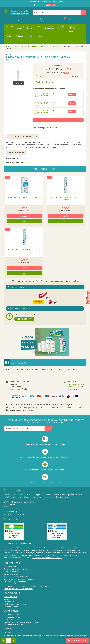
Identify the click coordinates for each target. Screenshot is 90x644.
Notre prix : (54, 69)
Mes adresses (9, 602)
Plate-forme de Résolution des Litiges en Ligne (21, 622)
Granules (57, 46)
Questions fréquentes (12, 615)
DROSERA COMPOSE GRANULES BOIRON (66, 199)
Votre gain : (51, 73)
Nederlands (51, 5)
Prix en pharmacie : (55, 66)
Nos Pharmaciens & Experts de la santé (19, 589)
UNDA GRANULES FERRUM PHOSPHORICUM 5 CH (45, 111)
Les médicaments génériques (15, 581)
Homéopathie (46, 46)
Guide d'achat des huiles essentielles (17, 584)
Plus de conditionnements (58, 120)
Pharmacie (8, 46)
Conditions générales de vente (15, 569)
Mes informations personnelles (15, 604)
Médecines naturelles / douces (26, 46)
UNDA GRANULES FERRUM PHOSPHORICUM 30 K (45, 94)
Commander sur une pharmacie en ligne (19, 579)
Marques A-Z (9, 619)
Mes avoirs (8, 599)
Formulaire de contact (12, 617)
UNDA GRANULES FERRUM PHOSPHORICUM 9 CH (45, 103)
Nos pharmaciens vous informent (16, 576)
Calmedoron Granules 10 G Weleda (24, 198)
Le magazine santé (11, 574)
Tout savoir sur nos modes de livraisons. (47, 558)
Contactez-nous (10, 567)
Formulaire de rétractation (14, 624)
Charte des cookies (11, 572)
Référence (71, 76)
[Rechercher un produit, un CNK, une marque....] (84, 12)
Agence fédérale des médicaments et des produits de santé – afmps (50, 635)
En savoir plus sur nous (12, 519)
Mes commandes (10, 597)
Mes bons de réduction (12, 607)
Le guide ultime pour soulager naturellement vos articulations (27, 586)
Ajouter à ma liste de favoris (46, 82)
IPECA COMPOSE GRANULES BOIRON (24, 250)
